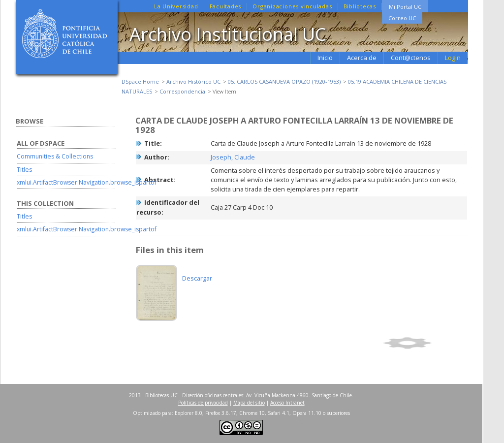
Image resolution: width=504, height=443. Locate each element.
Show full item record (424, 343)
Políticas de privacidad (203, 403)
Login (453, 58)
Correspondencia (182, 91)
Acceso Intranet (287, 403)
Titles (24, 170)
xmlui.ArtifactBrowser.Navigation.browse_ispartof (87, 182)
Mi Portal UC (405, 7)
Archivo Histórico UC (193, 81)
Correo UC (402, 18)
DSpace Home (140, 81)
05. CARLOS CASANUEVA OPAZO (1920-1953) (284, 81)
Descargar (197, 278)
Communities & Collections (55, 156)
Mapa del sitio (249, 403)
